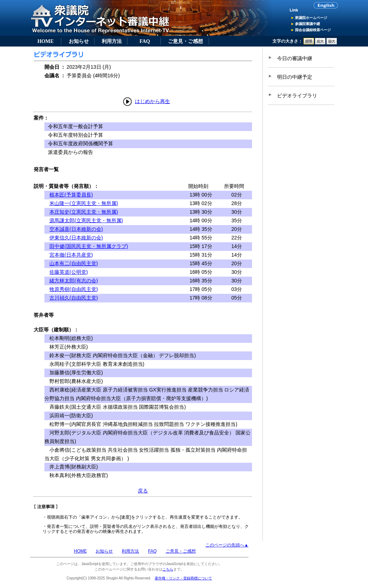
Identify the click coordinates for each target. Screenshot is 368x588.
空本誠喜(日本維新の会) (76, 229)
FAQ (145, 41)
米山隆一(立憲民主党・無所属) (84, 203)
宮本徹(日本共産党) (71, 255)
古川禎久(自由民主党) (74, 298)
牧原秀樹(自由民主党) (74, 289)
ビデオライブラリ (297, 96)
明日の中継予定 (295, 77)
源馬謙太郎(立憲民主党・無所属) (86, 220)
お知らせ (79, 41)
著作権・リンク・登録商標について (183, 578)
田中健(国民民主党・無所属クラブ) (89, 246)
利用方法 (112, 41)
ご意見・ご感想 (185, 41)
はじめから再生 (152, 101)
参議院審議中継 (308, 24)
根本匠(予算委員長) (71, 195)
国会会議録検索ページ (313, 30)
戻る (143, 491)
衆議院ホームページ (311, 18)
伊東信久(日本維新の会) (76, 238)
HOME (45, 41)
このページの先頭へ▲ (227, 545)
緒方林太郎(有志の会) (74, 281)
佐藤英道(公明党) (69, 272)
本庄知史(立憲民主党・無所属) (84, 212)
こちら (168, 569)
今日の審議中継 (295, 58)
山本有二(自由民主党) (74, 263)
